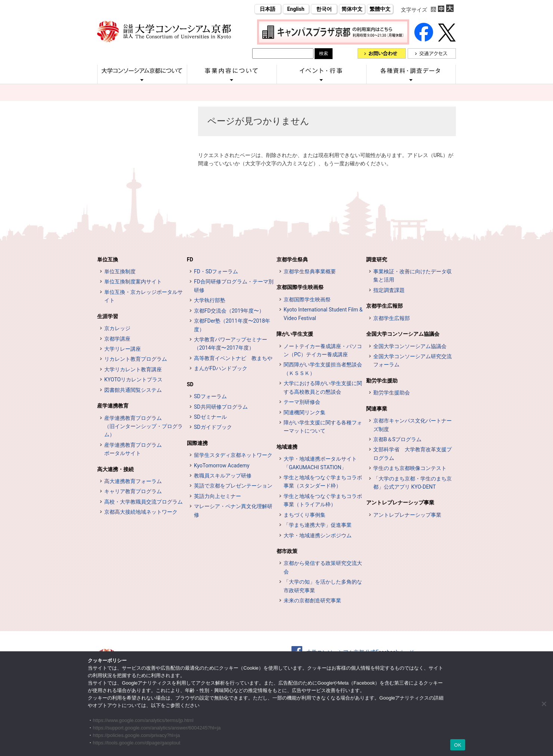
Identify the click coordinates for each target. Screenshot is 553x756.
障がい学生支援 (295, 334)
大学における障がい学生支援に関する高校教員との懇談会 (323, 387)
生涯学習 (108, 316)
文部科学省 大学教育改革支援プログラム (413, 454)
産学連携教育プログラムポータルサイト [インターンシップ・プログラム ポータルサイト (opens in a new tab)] (133, 449)
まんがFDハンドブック (221, 368)
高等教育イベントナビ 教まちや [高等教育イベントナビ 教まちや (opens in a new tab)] (233, 358)
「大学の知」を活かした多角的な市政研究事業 (323, 586)
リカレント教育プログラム (136, 359)
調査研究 (377, 259)
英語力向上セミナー (217, 496)
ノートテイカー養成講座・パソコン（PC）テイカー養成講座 (323, 350)
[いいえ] (544, 704)
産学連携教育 (113, 406)
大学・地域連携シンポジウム (318, 535)
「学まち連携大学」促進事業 (318, 525)
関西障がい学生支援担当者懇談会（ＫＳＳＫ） (323, 369)
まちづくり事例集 (305, 515)
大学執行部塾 (210, 300)
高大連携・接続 (115, 469)
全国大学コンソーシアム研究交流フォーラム (413, 360)
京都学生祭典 (292, 259)
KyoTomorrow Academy (222, 465)
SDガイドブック (213, 427)
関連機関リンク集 (305, 412)
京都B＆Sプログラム (397, 439)
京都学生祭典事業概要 (310, 271)
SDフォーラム (210, 396)
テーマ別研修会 (302, 402)
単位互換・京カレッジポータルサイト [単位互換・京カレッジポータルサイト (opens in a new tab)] (143, 296)
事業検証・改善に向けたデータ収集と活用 (413, 276)
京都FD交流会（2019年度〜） (229, 311)
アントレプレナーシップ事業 (400, 503)
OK (458, 745)
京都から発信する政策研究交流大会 (323, 567)
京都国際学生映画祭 (300, 287)
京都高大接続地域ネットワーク (141, 512)
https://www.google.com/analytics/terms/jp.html (143, 720)
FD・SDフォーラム (216, 271)
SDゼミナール (210, 417)
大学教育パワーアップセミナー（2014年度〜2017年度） (231, 344)
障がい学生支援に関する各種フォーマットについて (323, 427)
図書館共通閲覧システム (133, 390)
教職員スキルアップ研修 (223, 476)
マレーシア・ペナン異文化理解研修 (233, 510)
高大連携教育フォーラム (133, 481)
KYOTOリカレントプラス (133, 379)
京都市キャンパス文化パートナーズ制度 (413, 425)
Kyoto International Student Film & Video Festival (323, 314)
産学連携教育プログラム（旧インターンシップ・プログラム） (143, 426)
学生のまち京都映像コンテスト (410, 468)
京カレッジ (117, 328)
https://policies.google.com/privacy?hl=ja (136, 735)
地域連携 (287, 447)
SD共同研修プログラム (221, 407)
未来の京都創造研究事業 (312, 600)
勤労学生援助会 (392, 393)
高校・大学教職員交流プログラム (143, 502)
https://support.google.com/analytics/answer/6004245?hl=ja (157, 728)
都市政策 (287, 551)
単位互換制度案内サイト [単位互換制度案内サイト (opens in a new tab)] (133, 282)
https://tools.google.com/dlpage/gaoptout (136, 743)
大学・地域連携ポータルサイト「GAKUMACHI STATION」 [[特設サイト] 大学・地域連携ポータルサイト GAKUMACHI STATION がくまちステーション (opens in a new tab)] (320, 463)
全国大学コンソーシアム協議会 (403, 334)
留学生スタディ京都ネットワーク (233, 455)
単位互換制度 (120, 271)
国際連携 (197, 443)
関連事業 (377, 409)
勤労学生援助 (382, 381)
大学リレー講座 (123, 349)
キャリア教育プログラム (133, 491)
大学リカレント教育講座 (133, 369)
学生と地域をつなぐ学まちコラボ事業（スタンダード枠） (323, 482)
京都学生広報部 (384, 306)
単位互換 (108, 259)
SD (190, 384)
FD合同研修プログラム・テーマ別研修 (234, 286)
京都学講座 (117, 339)
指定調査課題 (389, 290)
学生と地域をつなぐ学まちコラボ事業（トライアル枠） (323, 500)
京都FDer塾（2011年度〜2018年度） (232, 325)
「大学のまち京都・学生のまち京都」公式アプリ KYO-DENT (413, 483)
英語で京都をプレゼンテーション (233, 486)
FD (190, 259)
